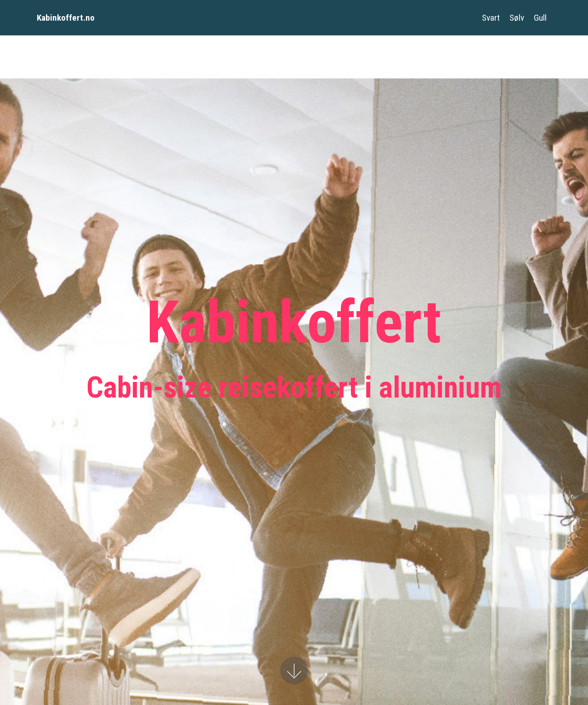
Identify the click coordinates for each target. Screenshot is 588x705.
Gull (540, 18)
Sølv (517, 18)
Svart (491, 18)
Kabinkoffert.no (66, 18)
